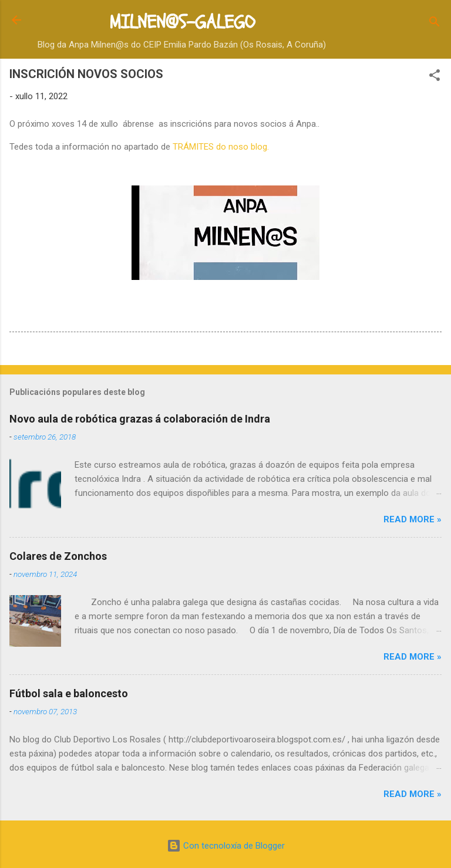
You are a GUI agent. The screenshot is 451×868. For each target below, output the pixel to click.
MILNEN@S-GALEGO (182, 22)
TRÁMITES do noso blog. (221, 147)
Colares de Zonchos (58, 556)
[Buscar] (435, 24)
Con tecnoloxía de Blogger (226, 846)
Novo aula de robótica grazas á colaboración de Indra (140, 419)
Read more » (413, 519)
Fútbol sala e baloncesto (69, 693)
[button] (435, 77)
